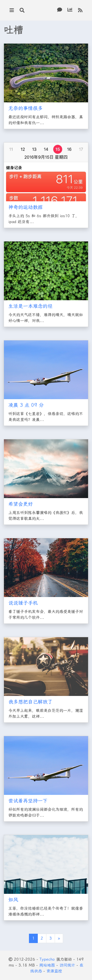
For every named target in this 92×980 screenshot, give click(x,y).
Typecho (47, 959)
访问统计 (67, 965)
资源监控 (54, 971)
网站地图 (47, 965)
